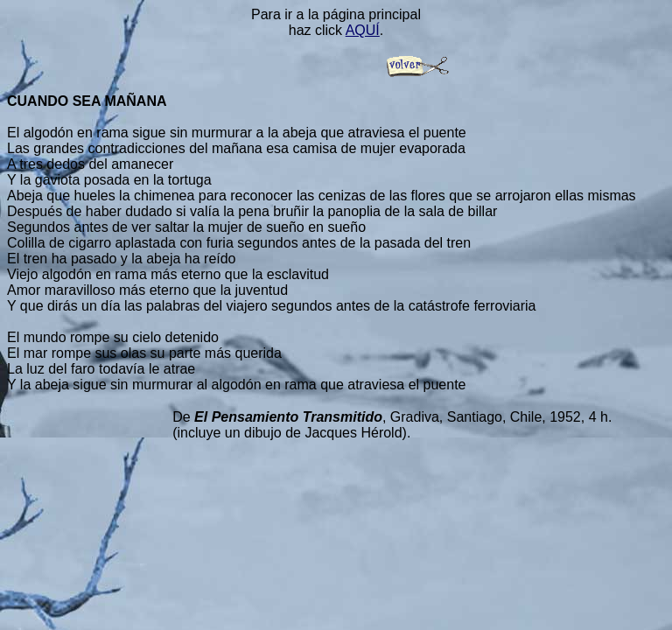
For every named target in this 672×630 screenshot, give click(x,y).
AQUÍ (363, 30)
